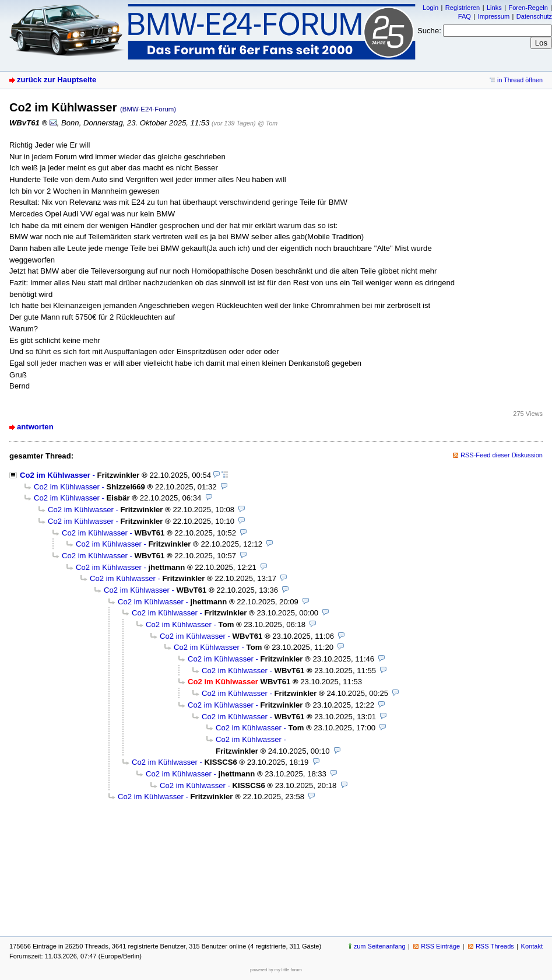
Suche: (429, 31)
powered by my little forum (276, 970)
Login (430, 8)
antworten (35, 427)
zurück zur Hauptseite (57, 80)
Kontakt (532, 946)
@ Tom (268, 123)
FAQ (465, 16)
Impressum (494, 16)
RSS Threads (495, 946)
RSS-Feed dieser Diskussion (502, 455)
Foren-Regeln (528, 8)
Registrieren (463, 8)
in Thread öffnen (520, 80)
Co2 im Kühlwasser (55, 475)
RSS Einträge (440, 946)
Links (494, 8)
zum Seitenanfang (380, 946)
